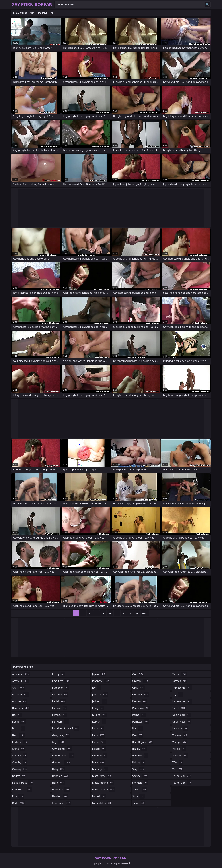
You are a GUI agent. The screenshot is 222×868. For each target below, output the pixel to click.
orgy (139, 688)
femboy (60, 715)
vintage (180, 742)
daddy (19, 776)
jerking (100, 701)
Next (145, 613)
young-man (182, 776)
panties (139, 701)
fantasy (60, 708)
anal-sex (21, 694)
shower (140, 789)
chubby (20, 762)
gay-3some (62, 749)
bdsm (19, 722)
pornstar (141, 722)
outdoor (141, 694)
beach (19, 728)
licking (99, 749)
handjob (61, 776)
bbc (17, 715)
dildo (19, 803)
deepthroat (22, 789)
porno (139, 715)
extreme (60, 694)
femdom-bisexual (66, 728)
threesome (182, 688)
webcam (180, 756)
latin (99, 735)
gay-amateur (63, 756)
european (61, 688)
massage (100, 769)
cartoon (20, 742)
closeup (20, 769)
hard (59, 783)
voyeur (179, 749)
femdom (61, 722)
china (18, 749)
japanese (101, 681)
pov (138, 728)
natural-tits (102, 803)
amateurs (21, 681)
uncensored (182, 701)
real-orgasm (143, 742)
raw (138, 735)
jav (97, 688)
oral (138, 674)
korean (99, 722)
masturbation (103, 789)
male (98, 762)
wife (178, 762)
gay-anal (61, 762)
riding (139, 762)
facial (59, 701)
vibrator (180, 735)
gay (58, 742)
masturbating (103, 783)
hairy (59, 769)
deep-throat (23, 783)
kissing (100, 715)
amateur (21, 674)
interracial (62, 803)
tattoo (179, 674)
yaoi (178, 769)
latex (98, 728)
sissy (139, 796)
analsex (20, 701)
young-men (182, 783)
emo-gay (61, 681)
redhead (140, 756)
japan (99, 674)
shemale (140, 783)
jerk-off (100, 694)
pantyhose (141, 708)
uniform (180, 728)
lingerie (100, 756)
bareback (21, 708)
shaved (140, 776)
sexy (138, 769)
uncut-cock (182, 715)
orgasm (140, 681)
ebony (59, 674)
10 (137, 613)
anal (19, 688)
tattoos (179, 681)
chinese (20, 756)
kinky (98, 708)
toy (178, 694)
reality (140, 749)
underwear (182, 722)
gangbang (61, 735)
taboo (139, 803)
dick (18, 796)
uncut (179, 708)
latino (99, 742)
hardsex (60, 796)
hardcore (61, 789)
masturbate (102, 776)
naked (99, 796)
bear (18, 735)
